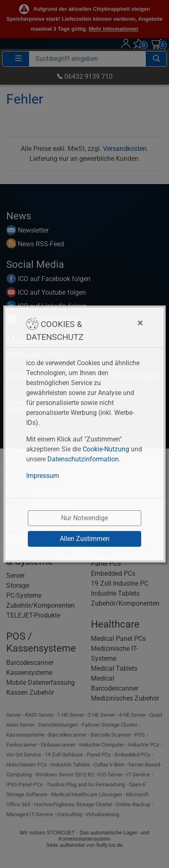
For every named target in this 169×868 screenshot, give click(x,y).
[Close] (117, 323)
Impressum (43, 476)
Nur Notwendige (84, 518)
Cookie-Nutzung (106, 449)
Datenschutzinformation (83, 459)
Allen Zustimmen (85, 539)
